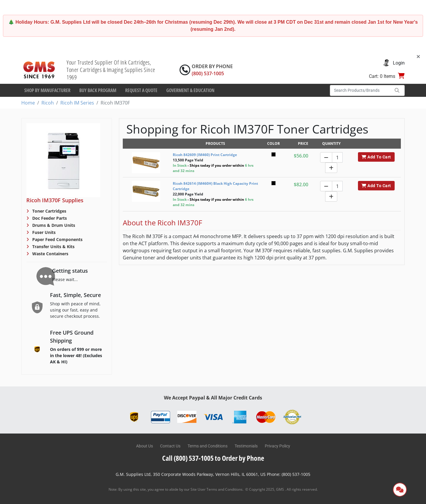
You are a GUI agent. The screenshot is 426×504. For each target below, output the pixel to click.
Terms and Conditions (208, 446)
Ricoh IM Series (77, 103)
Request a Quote (141, 90)
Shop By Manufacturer (47, 90)
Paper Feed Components (57, 239)
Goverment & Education (190, 90)
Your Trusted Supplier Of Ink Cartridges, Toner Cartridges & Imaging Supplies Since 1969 (111, 70)
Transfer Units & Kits (53, 247)
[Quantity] (337, 157)
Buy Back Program (98, 90)
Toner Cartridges (49, 211)
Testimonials (246, 446)
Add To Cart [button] (376, 157)
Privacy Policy (277, 446)
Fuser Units (43, 232)
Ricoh (48, 103)
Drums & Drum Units (53, 225)
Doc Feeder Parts (49, 218)
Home (28, 103)
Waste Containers (50, 254)
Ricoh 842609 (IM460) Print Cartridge (205, 155)
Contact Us (170, 446)
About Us (145, 446)
